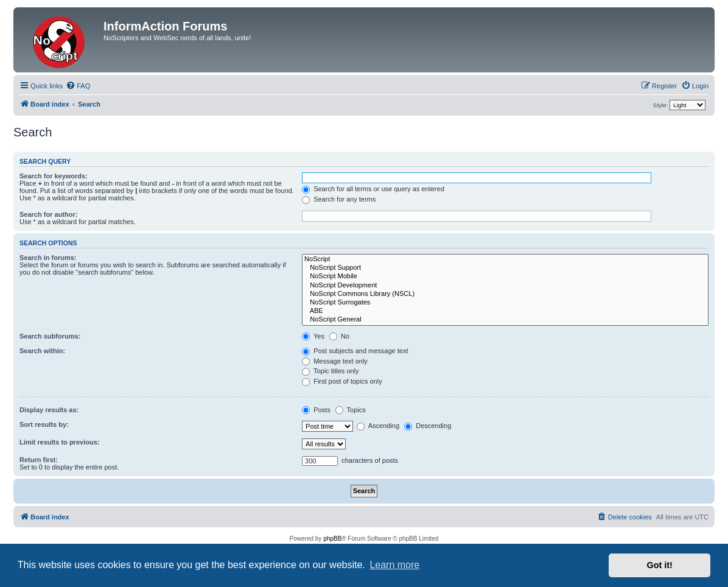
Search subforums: (50, 336)
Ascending (378, 426)
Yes (313, 336)
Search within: (42, 351)
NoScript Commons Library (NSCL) (505, 294)
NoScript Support (505, 268)
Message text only (335, 361)
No (339, 336)
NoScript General (505, 320)
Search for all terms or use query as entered (373, 189)
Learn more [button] (394, 565)
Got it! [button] (660, 565)
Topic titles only (330, 371)
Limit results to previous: (59, 442)
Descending (428, 426)
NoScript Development (505, 286)
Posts (316, 410)
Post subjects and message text (355, 351)
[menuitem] (78, 86)
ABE (505, 311)
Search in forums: (48, 258)
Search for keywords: (54, 176)
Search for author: (48, 214)
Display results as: (49, 410)
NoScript (505, 259)
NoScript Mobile (505, 276)
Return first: (39, 460)
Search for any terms (339, 199)
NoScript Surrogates (505, 303)
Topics (351, 410)
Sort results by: (44, 424)
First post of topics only (342, 381)
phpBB (332, 539)
